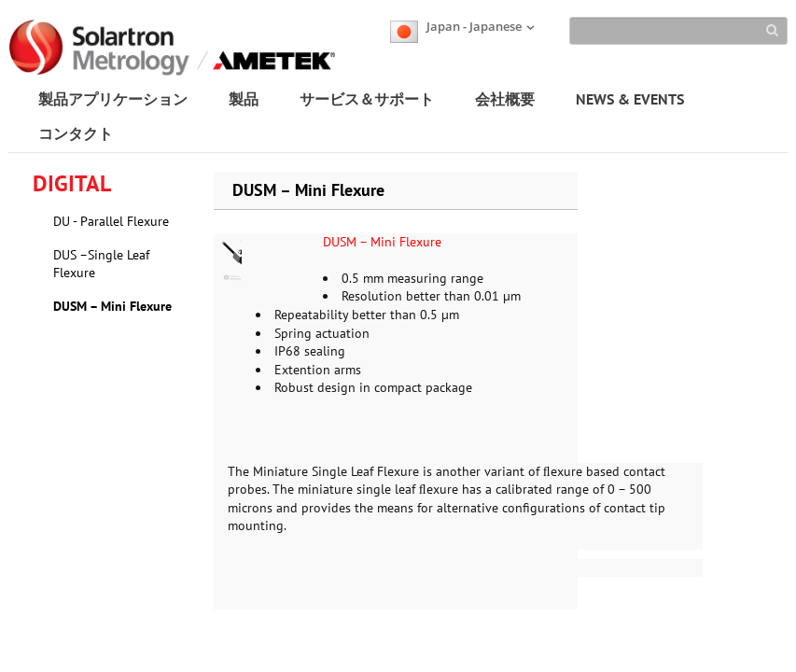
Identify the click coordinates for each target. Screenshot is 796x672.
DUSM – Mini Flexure (112, 306)
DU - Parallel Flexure (111, 221)
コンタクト (76, 133)
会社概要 (505, 99)
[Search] (678, 31)
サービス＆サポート (367, 99)
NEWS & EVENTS (630, 99)
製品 (244, 99)
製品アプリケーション (113, 99)
